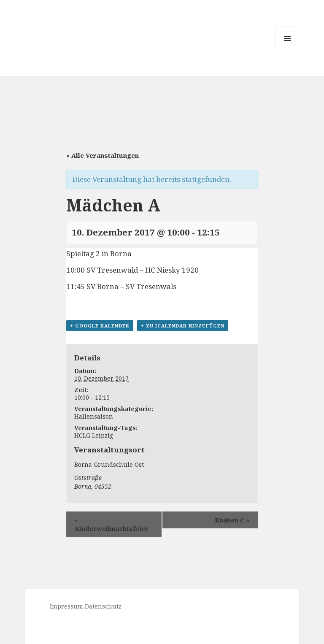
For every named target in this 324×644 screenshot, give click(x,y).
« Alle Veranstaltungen (103, 155)
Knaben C (232, 520)
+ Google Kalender (100, 326)
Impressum (66, 606)
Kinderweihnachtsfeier (112, 524)
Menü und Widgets (288, 50)
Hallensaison (94, 416)
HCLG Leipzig (94, 435)
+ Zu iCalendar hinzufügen (183, 326)
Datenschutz (103, 606)
